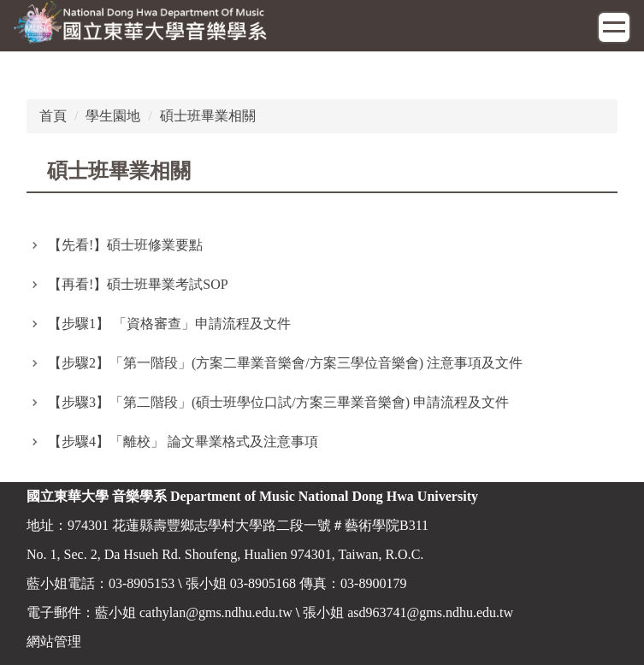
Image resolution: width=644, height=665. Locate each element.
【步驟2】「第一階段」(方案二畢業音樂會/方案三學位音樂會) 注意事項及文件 (285, 363)
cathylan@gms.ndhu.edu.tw (216, 612)
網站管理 (54, 641)
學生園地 (113, 116)
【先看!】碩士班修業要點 (125, 245)
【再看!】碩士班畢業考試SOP (138, 284)
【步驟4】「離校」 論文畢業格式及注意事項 (183, 441)
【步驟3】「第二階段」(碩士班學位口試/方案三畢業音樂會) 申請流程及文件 (278, 402)
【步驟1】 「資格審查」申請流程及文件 (169, 324)
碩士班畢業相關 (208, 116)
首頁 (53, 116)
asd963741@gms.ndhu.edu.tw (430, 612)
